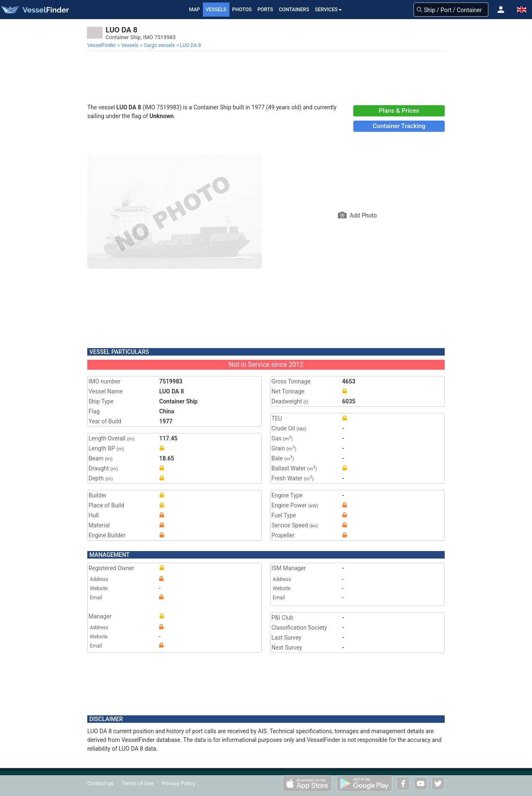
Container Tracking (399, 126)
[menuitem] (102, 45)
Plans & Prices (399, 111)
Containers (294, 10)
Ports (265, 10)
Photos (242, 10)
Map (195, 10)
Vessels (216, 10)
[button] (501, 10)
